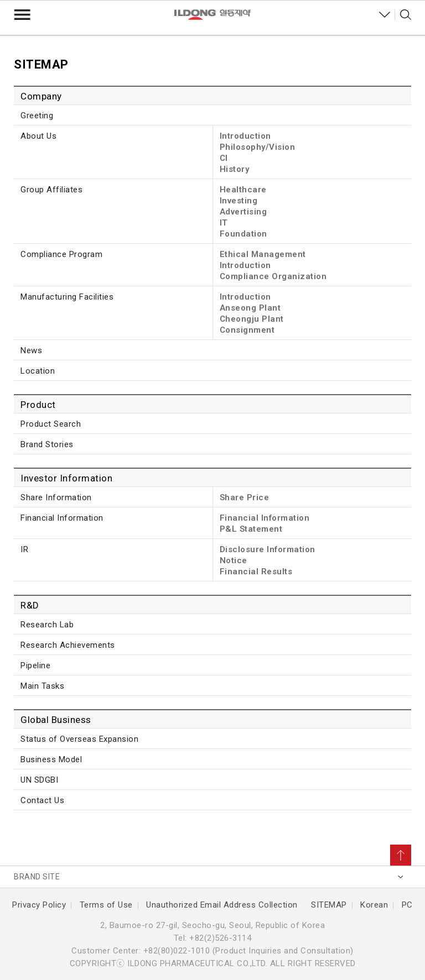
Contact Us (42, 800)
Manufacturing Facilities (67, 297)
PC (407, 905)
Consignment (247, 330)
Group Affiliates (51, 190)
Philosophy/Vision (258, 147)
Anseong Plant (250, 308)
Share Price (245, 497)
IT (224, 223)
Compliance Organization (273, 276)
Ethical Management (263, 254)
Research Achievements (68, 645)
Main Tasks (42, 686)
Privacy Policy (39, 905)
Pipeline (35, 665)
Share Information (56, 497)
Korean (374, 905)
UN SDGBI (39, 780)
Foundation (243, 234)
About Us (38, 136)
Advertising (243, 212)
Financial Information (62, 518)
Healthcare (243, 190)
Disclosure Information (268, 549)
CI (224, 158)
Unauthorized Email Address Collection (222, 905)
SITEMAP (329, 905)
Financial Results (256, 572)
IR (24, 549)
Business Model (51, 759)
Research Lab (47, 625)
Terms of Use (106, 905)
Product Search (51, 424)
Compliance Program (61, 254)
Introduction (245, 136)
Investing (239, 201)
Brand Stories (47, 444)
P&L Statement (251, 529)
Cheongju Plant (252, 319)
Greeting (37, 116)
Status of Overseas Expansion (79, 739)
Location (38, 371)
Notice (234, 560)
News (31, 350)
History (235, 169)
